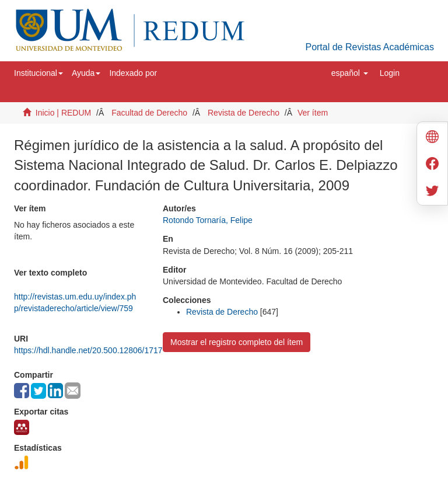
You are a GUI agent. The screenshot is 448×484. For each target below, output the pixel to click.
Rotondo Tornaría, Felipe (208, 220)
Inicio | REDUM (63, 113)
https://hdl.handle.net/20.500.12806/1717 (88, 350)
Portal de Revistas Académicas (370, 47)
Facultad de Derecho (149, 113)
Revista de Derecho (244, 113)
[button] (38, 73)
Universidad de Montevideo (270, 366)
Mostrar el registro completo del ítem (237, 342)
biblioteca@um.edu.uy (294, 394)
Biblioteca (356, 366)
